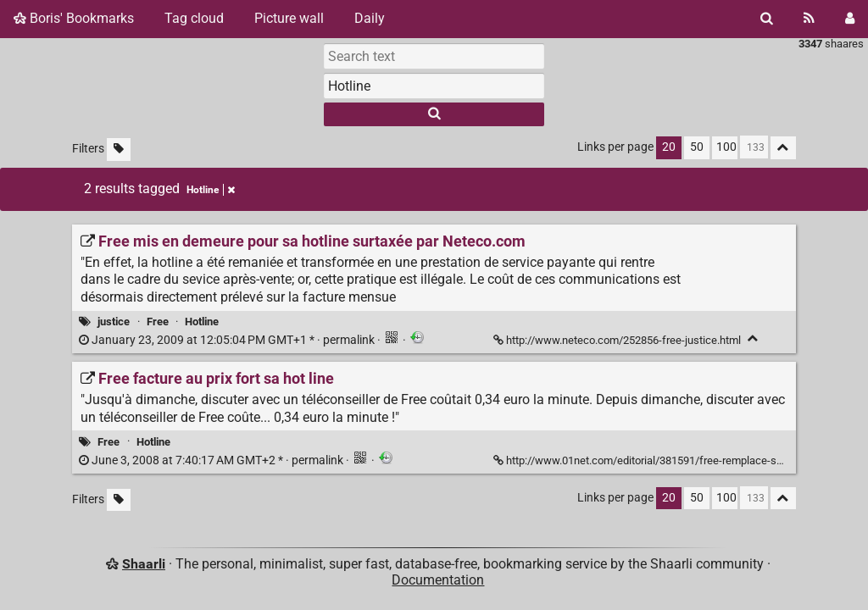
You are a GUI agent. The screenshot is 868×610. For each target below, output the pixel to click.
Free (158, 322)
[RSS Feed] (809, 19)
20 (669, 147)
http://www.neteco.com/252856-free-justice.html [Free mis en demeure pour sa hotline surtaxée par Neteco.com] (618, 340)
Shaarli (144, 564)
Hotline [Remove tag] (211, 190)
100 (726, 147)
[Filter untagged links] (119, 150)
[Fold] (753, 338)
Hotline (202, 322)
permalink (228, 340)
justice (114, 322)
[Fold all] (783, 148)
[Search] (767, 19)
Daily (370, 18)
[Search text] (434, 56)
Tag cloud (194, 18)
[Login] (850, 19)
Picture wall (289, 18)
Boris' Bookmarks (74, 18)
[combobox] (434, 86)
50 (697, 147)
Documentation (438, 580)
